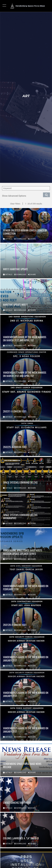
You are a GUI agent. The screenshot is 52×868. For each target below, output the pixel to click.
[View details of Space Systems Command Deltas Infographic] (26, 510)
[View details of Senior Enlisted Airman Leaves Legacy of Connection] (26, 225)
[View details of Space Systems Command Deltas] (26, 474)
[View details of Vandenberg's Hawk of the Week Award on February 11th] (26, 581)
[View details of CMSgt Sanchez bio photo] (26, 795)
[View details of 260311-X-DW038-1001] (26, 403)
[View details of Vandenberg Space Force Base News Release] (26, 759)
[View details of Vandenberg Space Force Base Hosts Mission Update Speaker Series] (26, 545)
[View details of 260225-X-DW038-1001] (26, 439)
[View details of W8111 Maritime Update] (26, 261)
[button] (5, 6)
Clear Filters (15, 204)
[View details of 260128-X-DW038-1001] (26, 617)
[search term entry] (26, 188)
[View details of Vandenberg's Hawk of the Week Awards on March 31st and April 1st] (26, 332)
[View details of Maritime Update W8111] (26, 297)
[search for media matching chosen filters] (46, 195)
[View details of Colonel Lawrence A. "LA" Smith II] (26, 830)
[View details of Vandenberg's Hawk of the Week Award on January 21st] (26, 652)
